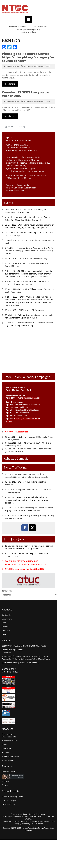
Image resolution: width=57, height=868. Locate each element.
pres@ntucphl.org (32, 29)
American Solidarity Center (12, 796)
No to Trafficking (15, 467)
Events (8, 203)
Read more (10, 84)
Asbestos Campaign (17, 458)
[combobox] (29, 127)
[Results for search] (29, 132)
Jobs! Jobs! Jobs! (14, 539)
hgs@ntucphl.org (29, 32)
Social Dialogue (10, 800)
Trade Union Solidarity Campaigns (27, 377)
